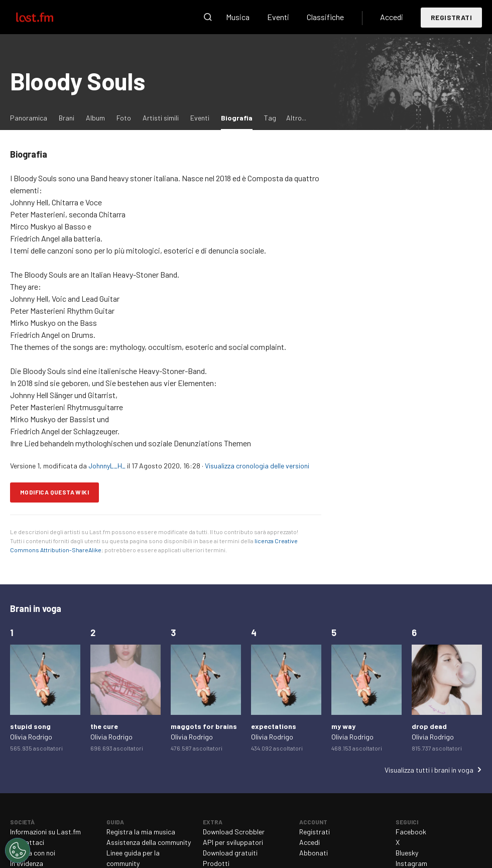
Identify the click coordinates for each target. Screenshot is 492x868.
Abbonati (314, 853)
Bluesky (407, 853)
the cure (104, 726)
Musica (238, 17)
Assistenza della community (149, 842)
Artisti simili (161, 118)
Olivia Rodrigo (31, 737)
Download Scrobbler (234, 832)
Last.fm (46, 17)
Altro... (296, 118)
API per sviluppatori (233, 842)
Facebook (411, 832)
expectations (274, 726)
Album (95, 118)
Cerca (208, 17)
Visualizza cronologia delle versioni (257, 466)
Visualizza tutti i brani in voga (429, 770)
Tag (270, 118)
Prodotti (216, 863)
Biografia (239, 117)
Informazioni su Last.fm (45, 832)
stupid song (30, 726)
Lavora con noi (33, 853)
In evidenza (27, 863)
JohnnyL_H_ (107, 466)
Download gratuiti (230, 853)
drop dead (429, 726)
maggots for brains (204, 726)
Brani (67, 118)
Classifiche (325, 17)
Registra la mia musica (141, 832)
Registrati (451, 17)
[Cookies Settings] (18, 850)
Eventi (278, 17)
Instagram (411, 863)
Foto (124, 118)
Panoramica (29, 118)
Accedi (392, 17)
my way (343, 726)
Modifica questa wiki (54, 492)
